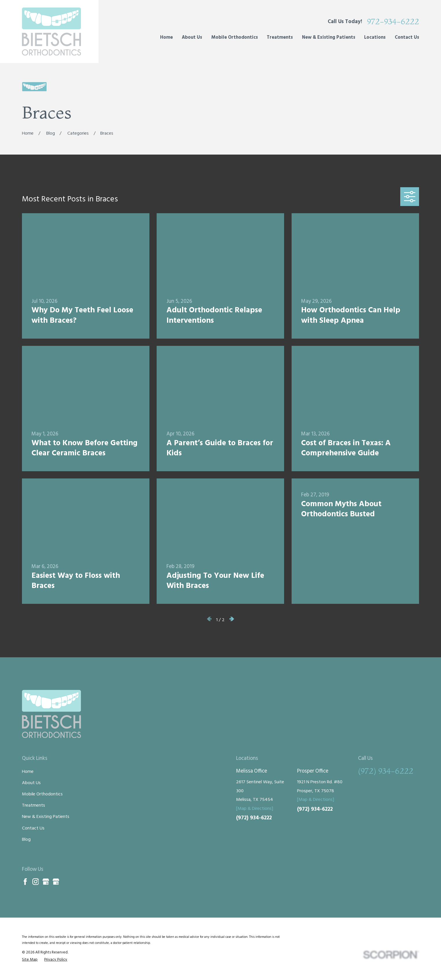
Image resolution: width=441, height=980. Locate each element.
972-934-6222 (393, 22)
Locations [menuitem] (375, 38)
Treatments (34, 805)
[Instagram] (36, 882)
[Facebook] (25, 882)
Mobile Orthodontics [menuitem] (235, 38)
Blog (26, 840)
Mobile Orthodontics (42, 794)
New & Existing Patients (46, 817)
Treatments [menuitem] (280, 38)
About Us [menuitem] (192, 38)
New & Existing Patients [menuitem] (329, 38)
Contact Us (33, 828)
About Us (31, 783)
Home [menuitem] (166, 38)
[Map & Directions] (255, 809)
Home (28, 772)
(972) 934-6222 (254, 818)
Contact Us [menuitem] (407, 38)
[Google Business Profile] (46, 882)
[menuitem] (30, 960)
